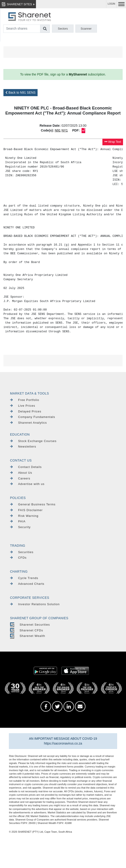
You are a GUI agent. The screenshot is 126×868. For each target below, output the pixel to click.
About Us (21, 473)
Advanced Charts (27, 584)
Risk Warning (24, 516)
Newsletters (23, 447)
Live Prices (23, 406)
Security (20, 527)
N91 (58, 130)
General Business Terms (33, 504)
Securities (22, 552)
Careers (20, 478)
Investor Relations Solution (35, 604)
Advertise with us (27, 484)
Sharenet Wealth (28, 636)
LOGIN (111, 4)
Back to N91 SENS (21, 92)
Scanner (86, 29)
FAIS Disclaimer (26, 510)
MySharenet (78, 74)
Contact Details (26, 467)
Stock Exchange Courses (33, 441)
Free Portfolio (25, 400)
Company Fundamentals (33, 417)
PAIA (18, 521)
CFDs (18, 558)
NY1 (65, 130)
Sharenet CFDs (27, 630)
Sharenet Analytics (29, 423)
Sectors (63, 29)
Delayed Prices (26, 411)
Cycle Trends (24, 578)
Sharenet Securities (30, 625)
